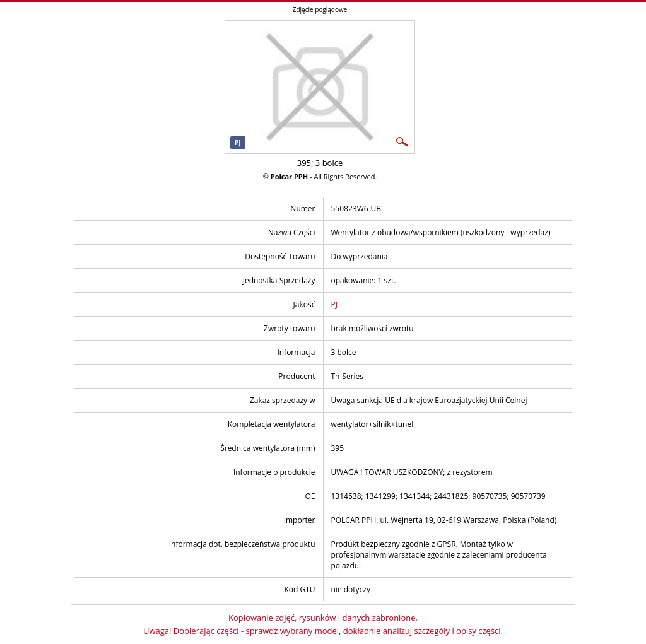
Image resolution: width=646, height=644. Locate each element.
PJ (334, 304)
